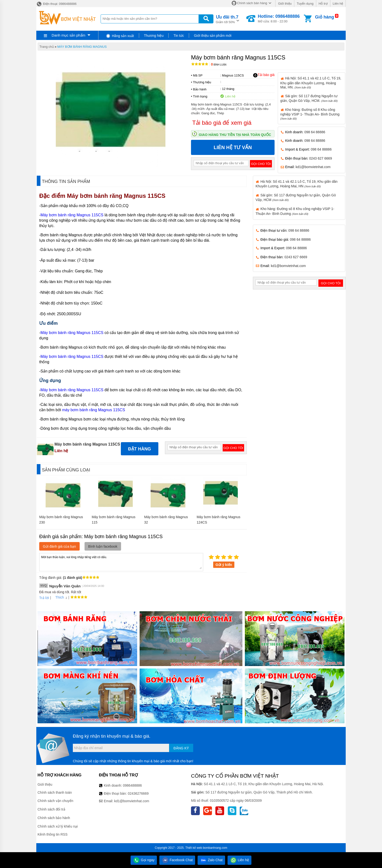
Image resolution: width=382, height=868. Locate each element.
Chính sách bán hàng (252, 3)
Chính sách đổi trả (51, 809)
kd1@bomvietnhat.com (313, 167)
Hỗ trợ (323, 4)
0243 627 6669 (320, 158)
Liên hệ (338, 4)
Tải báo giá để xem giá (222, 123)
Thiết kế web (194, 848)
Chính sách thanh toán (55, 792)
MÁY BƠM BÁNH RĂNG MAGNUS (82, 47)
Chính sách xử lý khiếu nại (58, 826)
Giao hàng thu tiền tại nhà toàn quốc (235, 135)
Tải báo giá (264, 75)
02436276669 (138, 793)
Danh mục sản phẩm (68, 35)
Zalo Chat (211, 860)
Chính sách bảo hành (54, 818)
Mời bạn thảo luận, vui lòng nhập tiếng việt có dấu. (121, 562)
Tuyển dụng (305, 4)
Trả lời (44, 598)
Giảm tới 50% (227, 19)
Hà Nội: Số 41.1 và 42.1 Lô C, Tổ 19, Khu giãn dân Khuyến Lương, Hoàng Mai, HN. (311, 83)
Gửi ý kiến (224, 565)
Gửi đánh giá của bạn (59, 546)
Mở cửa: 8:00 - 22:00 (279, 19)
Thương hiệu (154, 36)
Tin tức (179, 36)
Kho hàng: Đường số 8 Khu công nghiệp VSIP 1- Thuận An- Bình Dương (310, 114)
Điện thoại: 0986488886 (56, 4)
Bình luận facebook (103, 546)
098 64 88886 (315, 132)
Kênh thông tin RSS (53, 834)
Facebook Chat (177, 860)
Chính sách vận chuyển (55, 801)
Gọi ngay (144, 860)
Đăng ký (181, 748)
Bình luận (219, 65)
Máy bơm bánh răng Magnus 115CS (117, 196)
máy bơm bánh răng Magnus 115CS (94, 410)
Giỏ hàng (325, 17)
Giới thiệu (285, 4)
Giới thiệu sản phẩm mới (213, 36)
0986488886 (133, 785)
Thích (58, 597)
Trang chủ (47, 47)
